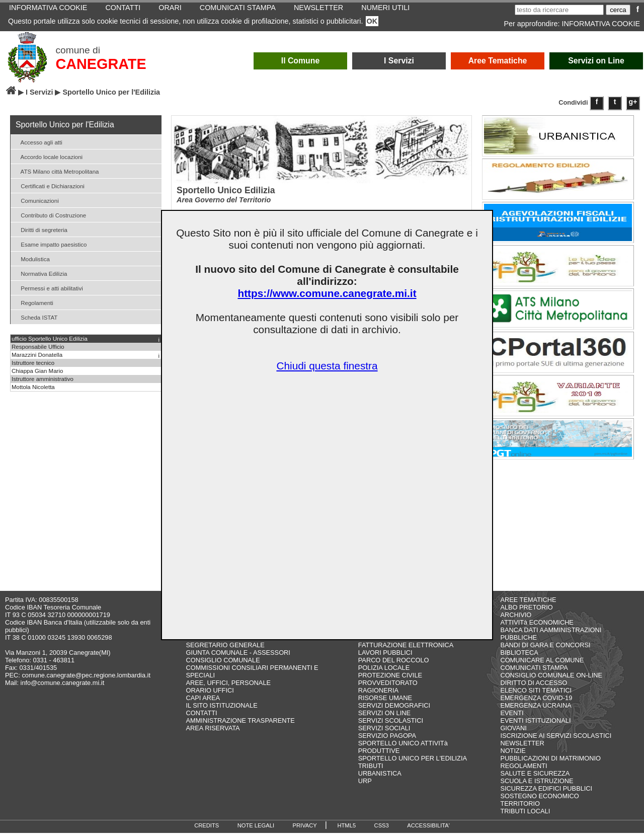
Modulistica (31, 258)
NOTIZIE (513, 758)
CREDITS (207, 832)
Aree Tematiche (498, 61)
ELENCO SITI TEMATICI (536, 697)
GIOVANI (513, 735)
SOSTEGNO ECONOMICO (539, 803)
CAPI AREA (203, 705)
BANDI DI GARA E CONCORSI (545, 652)
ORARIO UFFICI (210, 697)
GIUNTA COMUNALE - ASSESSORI (238, 660)
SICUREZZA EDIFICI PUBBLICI (546, 795)
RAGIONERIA (378, 697)
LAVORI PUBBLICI (385, 660)
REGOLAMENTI (524, 773)
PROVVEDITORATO (388, 690)
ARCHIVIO (516, 622)
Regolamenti (33, 302)
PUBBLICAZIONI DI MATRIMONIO (550, 765)
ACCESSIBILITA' (428, 832)
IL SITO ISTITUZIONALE (222, 712)
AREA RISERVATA (213, 735)
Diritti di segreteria (40, 229)
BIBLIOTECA (519, 660)
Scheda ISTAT (35, 317)
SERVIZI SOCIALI (384, 735)
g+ (633, 102)
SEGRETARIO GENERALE (225, 652)
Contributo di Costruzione (50, 215)
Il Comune (301, 61)
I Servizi (399, 61)
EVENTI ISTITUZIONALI (535, 728)
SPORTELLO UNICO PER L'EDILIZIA (413, 765)
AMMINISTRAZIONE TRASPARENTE (240, 728)
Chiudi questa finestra (327, 366)
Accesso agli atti (38, 142)
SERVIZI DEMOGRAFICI (394, 712)
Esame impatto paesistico (50, 244)
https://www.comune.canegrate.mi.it (327, 293)
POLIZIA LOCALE (384, 675)
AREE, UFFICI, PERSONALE (229, 690)
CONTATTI (202, 720)
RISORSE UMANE (385, 705)
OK (372, 21)
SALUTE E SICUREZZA (535, 780)
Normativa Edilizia (40, 273)
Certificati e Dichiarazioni (49, 185)
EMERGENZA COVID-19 (536, 705)
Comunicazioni (36, 200)
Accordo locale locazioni (48, 156)
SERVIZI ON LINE (384, 720)
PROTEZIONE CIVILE (390, 682)
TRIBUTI (371, 773)
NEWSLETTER (522, 750)
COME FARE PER (213, 644)
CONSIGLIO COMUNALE (223, 667)
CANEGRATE (101, 64)
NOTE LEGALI (256, 832)
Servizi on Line (596, 61)
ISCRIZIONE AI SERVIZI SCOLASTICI (556, 743)
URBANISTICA (380, 780)
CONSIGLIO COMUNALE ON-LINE (551, 682)
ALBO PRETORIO (526, 614)
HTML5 (346, 832)
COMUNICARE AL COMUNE (542, 667)
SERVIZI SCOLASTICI (391, 728)
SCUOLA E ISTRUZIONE (537, 788)
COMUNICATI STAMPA (534, 675)
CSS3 (382, 832)
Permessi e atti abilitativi (48, 288)
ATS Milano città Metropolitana (56, 171)
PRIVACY (305, 832)
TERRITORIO (520, 811)
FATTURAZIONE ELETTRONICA (406, 652)
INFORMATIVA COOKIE (601, 24)
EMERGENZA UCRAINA (536, 712)
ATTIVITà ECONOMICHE (537, 629)
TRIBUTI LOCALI (525, 818)
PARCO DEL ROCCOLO (394, 667)
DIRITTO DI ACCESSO (392, 644)
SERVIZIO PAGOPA (387, 743)
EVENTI (512, 720)
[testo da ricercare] (559, 10)
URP (365, 788)
